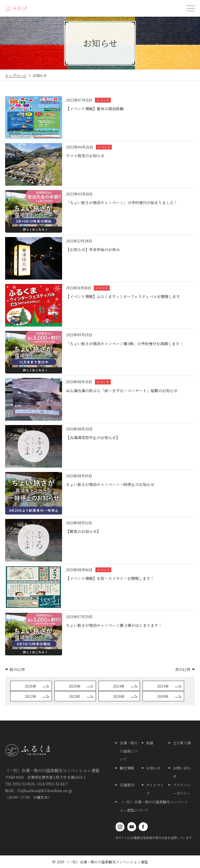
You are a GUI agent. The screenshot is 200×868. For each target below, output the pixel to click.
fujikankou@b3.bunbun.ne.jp (45, 791)
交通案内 (127, 785)
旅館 (150, 743)
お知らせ (153, 768)
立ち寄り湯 (182, 743)
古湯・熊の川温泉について (129, 751)
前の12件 (17, 669)
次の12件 (183, 669)
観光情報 (127, 768)
